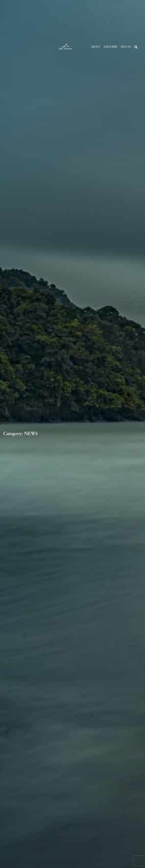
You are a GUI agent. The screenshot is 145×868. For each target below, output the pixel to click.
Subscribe (110, 47)
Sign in (126, 47)
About (96, 47)
